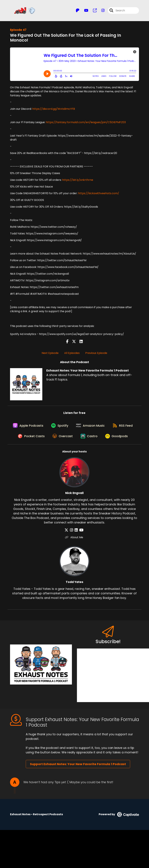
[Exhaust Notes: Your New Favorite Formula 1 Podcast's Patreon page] (78, 11)
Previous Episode (96, 354)
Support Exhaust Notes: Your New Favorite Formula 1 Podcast (78, 780)
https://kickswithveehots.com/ (99, 194)
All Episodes (72, 354)
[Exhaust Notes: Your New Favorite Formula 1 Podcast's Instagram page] (101, 11)
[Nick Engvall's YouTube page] (81, 546)
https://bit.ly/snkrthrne (78, 181)
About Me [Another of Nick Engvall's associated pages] (74, 553)
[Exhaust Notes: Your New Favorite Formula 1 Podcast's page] (93, 11)
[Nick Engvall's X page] (68, 546)
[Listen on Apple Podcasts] (41, 427)
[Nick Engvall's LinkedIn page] (76, 546)
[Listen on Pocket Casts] (60, 439)
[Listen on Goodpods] (73, 451)
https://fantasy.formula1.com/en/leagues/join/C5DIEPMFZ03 (86, 123)
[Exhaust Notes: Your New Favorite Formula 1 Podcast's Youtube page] (84, 11)
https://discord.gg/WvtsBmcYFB (54, 110)
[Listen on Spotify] (74, 427)
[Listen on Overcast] (92, 439)
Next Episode (50, 354)
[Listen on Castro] (120, 439)
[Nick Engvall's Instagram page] (72, 546)
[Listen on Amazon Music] (106, 427)
